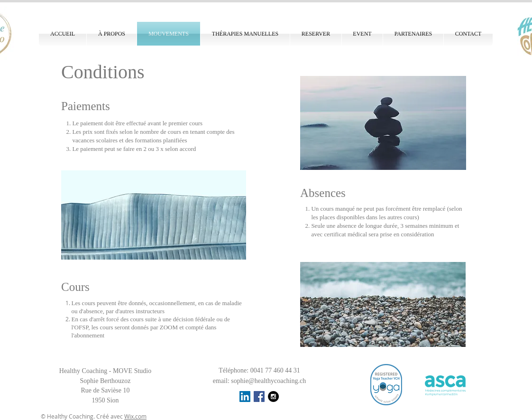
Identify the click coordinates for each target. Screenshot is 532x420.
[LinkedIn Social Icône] (245, 397)
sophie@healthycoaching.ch (268, 381)
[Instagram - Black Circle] (273, 397)
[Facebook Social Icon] (259, 397)
